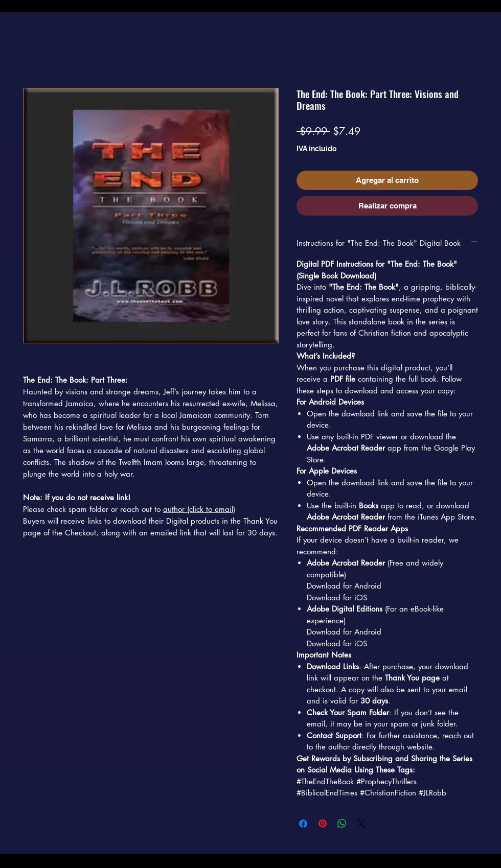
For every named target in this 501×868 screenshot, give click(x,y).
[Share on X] (361, 824)
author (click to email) (199, 509)
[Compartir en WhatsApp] (342, 824)
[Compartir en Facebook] (303, 824)
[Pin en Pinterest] (323, 824)
